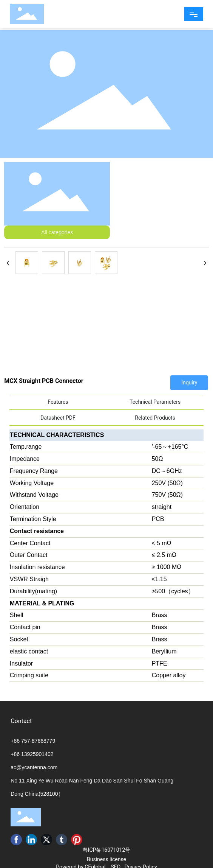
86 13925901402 (33, 754)
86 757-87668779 (34, 741)
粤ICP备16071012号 (107, 850)
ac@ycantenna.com (34, 767)
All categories (57, 232)
